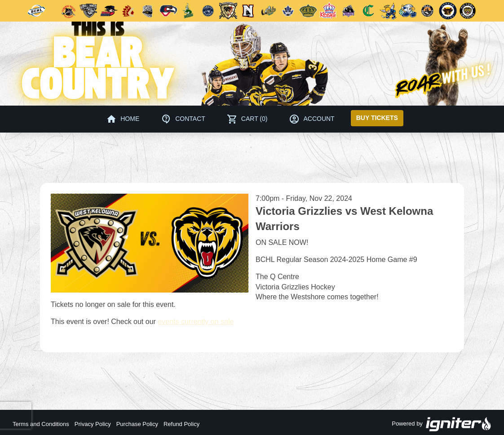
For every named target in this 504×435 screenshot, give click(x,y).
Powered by (442, 424)
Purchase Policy (137, 424)
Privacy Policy (93, 424)
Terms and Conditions (41, 424)
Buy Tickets (377, 118)
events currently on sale (196, 322)
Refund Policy (181, 424)
